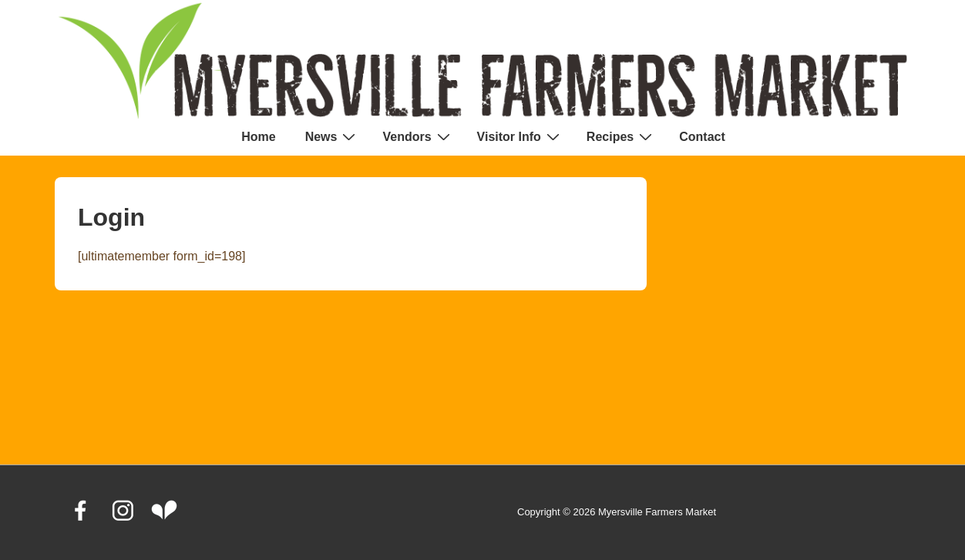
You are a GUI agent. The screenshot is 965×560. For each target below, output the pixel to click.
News (333, 136)
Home (258, 137)
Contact (702, 137)
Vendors (418, 136)
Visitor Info (520, 136)
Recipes (621, 136)
